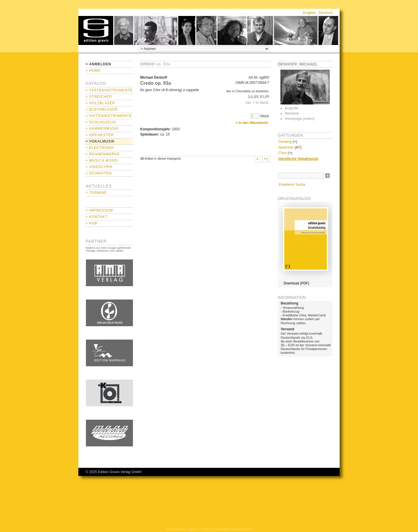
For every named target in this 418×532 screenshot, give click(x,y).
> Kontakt (97, 217)
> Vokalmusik (100, 141)
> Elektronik (100, 148)
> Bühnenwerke (103, 154)
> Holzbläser (100, 103)
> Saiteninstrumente (109, 116)
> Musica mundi (102, 160)
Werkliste (292, 113)
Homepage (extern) (300, 119)
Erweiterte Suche (292, 185)
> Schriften (99, 173)
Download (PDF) (297, 283)
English (309, 13)
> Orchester (100, 135)
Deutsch (326, 13)
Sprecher (286, 147)
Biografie (292, 108)
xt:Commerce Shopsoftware (231, 529)
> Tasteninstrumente (109, 90)
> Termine (96, 193)
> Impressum (99, 210)
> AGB (91, 223)
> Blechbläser (102, 109)
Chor (282, 153)
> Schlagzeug (101, 122)
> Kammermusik (102, 129)
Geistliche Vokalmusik (298, 159)
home (96, 30)
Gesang (285, 141)
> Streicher (99, 97)
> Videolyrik (99, 167)
